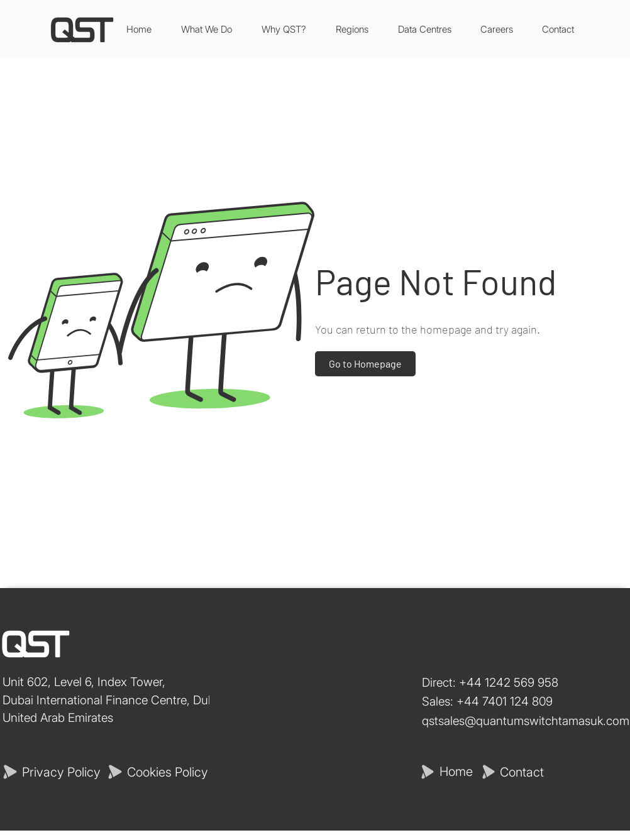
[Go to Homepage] (365, 364)
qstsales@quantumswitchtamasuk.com (526, 721)
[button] (424, 30)
